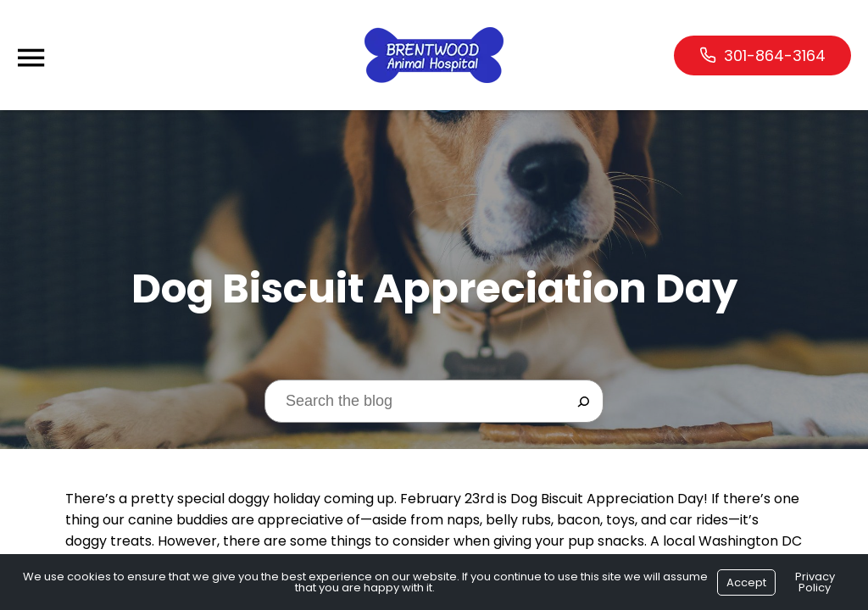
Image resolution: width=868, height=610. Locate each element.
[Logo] (434, 55)
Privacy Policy (815, 582)
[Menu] (31, 58)
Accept (746, 582)
